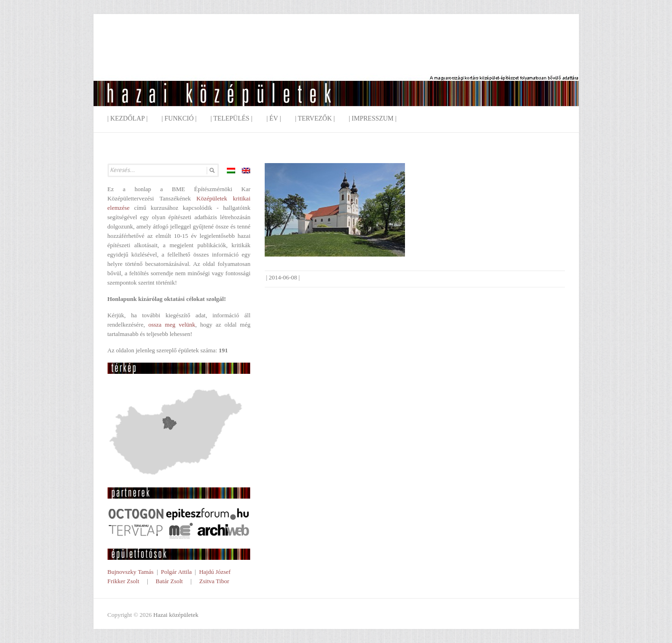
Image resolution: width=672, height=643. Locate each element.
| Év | (274, 118)
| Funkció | (179, 118)
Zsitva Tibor (214, 581)
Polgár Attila (176, 572)
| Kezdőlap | (128, 118)
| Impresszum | (373, 118)
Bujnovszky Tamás (131, 572)
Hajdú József (215, 572)
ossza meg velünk (172, 325)
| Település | (231, 118)
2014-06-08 (283, 277)
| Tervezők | (315, 118)
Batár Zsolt (169, 581)
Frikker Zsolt (123, 581)
